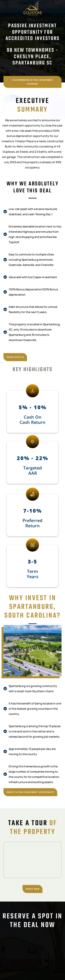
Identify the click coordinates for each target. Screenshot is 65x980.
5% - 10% (33, 407)
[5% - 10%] (32, 391)
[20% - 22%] (32, 442)
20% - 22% (32, 458)
